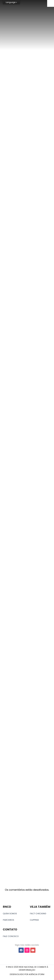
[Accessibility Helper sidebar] (51, 3)
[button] (27, 968)
